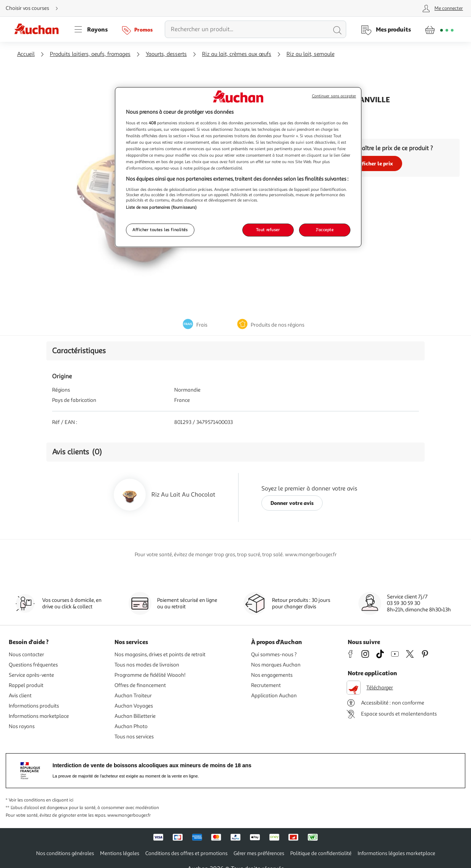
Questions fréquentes (33, 665)
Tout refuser (268, 230)
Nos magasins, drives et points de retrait (160, 655)
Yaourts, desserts (166, 54)
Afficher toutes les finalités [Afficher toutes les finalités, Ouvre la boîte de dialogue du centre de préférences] (160, 230)
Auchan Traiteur (133, 696)
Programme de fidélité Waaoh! (150, 675)
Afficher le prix (374, 163)
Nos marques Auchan (276, 665)
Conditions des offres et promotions (186, 853)
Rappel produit (26, 685)
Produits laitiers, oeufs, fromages (90, 54)
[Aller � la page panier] (439, 29)
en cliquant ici (60, 800)
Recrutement (266, 685)
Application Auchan (274, 696)
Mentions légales (120, 853)
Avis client (20, 696)
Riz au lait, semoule (310, 54)
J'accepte (325, 230)
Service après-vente (31, 675)
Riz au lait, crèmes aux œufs (237, 54)
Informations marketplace (39, 716)
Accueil (26, 54)
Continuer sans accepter (334, 96)
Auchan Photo (131, 726)
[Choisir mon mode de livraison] (35, 8)
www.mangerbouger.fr (129, 815)
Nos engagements (272, 675)
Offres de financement (140, 685)
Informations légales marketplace (396, 853)
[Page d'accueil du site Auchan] (39, 29)
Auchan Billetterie (135, 716)
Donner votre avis (292, 503)
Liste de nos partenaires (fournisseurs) (161, 207)
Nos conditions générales (65, 853)
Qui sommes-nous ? (274, 655)
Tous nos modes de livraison (147, 665)
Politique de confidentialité (321, 853)
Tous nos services (134, 737)
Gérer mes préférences (259, 853)
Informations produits (34, 706)
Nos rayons (22, 726)
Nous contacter (26, 655)
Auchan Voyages (134, 706)
